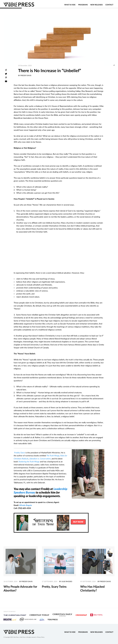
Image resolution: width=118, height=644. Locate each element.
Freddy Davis (20, 453)
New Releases (96, 6)
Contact (109, 6)
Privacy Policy (41, 637)
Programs (83, 6)
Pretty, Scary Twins (54, 587)
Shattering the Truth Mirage (29, 462)
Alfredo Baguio (26, 505)
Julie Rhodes (67, 582)
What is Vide (70, 6)
